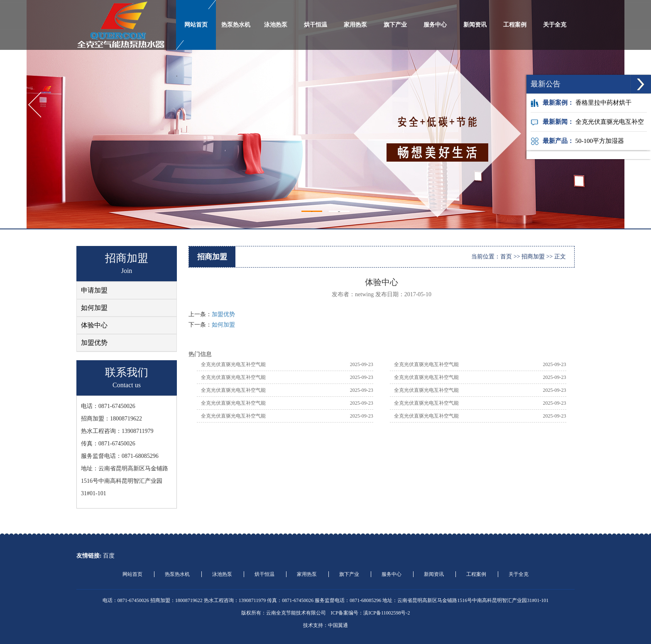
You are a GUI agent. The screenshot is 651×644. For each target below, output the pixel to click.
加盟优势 (94, 343)
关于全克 (555, 25)
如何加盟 (94, 308)
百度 (109, 556)
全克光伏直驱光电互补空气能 (233, 364)
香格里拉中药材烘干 (603, 103)
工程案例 (515, 25)
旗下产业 (395, 25)
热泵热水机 (236, 25)
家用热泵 (355, 25)
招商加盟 (533, 257)
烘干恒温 (316, 25)
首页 (506, 257)
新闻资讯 (475, 25)
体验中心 (94, 325)
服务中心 (435, 25)
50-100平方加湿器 (600, 141)
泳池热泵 (276, 25)
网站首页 (196, 25)
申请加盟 (94, 290)
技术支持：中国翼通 (325, 625)
